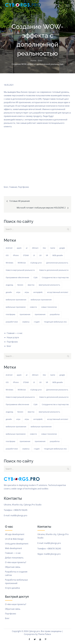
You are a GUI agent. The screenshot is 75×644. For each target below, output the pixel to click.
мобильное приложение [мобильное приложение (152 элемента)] (16, 300)
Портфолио (23, 187)
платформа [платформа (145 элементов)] (10, 314)
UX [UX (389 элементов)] (40, 255)
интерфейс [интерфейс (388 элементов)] (38, 292)
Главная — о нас (15, 333)
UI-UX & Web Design (14, 539)
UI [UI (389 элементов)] (34, 255)
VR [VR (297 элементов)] (47, 255)
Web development (14, 548)
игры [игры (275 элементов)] (27, 292)
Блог (6, 187)
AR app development (15, 534)
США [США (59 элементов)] (35, 277)
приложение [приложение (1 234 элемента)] (25, 314)
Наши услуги (13, 337)
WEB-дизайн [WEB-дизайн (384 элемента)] (58, 255)
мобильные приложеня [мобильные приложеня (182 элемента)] (16, 307)
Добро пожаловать (14, 558)
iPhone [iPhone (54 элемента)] (16, 255)
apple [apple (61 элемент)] (19, 248)
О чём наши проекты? (16, 562)
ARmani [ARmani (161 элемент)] (35, 248)
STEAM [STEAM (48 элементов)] (26, 255)
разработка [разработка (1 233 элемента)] (55, 314)
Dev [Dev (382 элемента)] (44, 248)
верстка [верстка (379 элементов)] (31, 285)
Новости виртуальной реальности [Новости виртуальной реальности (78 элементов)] (20, 270)
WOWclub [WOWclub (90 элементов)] (22, 263)
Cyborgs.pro (34, 631)
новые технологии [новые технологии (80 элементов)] (49, 307)
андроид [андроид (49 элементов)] (9, 285)
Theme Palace (44, 634)
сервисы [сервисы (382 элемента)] (26, 322)
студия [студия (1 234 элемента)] (37, 322)
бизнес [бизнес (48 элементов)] (20, 285)
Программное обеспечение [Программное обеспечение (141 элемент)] (17, 277)
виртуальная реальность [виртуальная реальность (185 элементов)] (49, 285)
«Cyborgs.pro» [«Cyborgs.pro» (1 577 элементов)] (36, 263)
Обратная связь (13, 567)
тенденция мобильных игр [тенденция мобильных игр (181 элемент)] (55, 322)
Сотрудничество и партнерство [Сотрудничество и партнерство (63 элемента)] (55, 277)
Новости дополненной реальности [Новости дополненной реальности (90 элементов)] (54, 270)
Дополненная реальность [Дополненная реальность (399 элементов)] (57, 263)
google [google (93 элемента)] (62, 248)
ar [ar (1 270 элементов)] (27, 248)
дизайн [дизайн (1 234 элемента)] (9, 292)
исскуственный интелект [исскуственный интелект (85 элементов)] (58, 292)
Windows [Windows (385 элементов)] (10, 263)
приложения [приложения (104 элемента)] (40, 314)
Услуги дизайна (12, 588)
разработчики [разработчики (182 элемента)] (12, 322)
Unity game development (17, 544)
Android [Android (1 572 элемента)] (9, 248)
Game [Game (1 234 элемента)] (53, 248)
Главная (13, 187)
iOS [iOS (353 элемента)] (7, 255)
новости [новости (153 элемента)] (33, 307)
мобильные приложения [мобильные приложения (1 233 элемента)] (41, 300)
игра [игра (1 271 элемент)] (18, 292)
